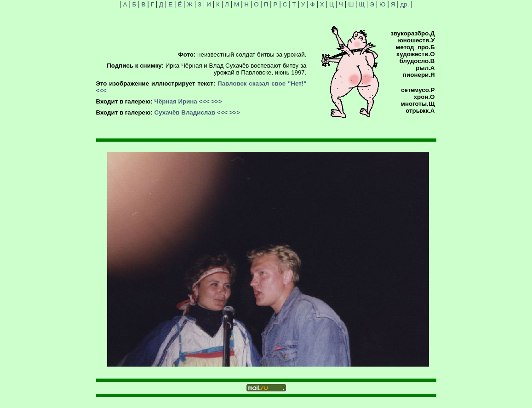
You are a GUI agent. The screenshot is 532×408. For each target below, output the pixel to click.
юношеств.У (416, 40)
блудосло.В (417, 61)
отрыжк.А (420, 111)
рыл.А (425, 68)
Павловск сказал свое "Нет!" (262, 83)
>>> (217, 101)
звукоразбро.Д (412, 33)
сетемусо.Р (418, 90)
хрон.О (424, 97)
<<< (101, 90)
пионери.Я (419, 75)
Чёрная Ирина (176, 101)
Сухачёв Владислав (185, 112)
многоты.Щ (418, 104)
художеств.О (416, 54)
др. (405, 4)
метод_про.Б (415, 47)
